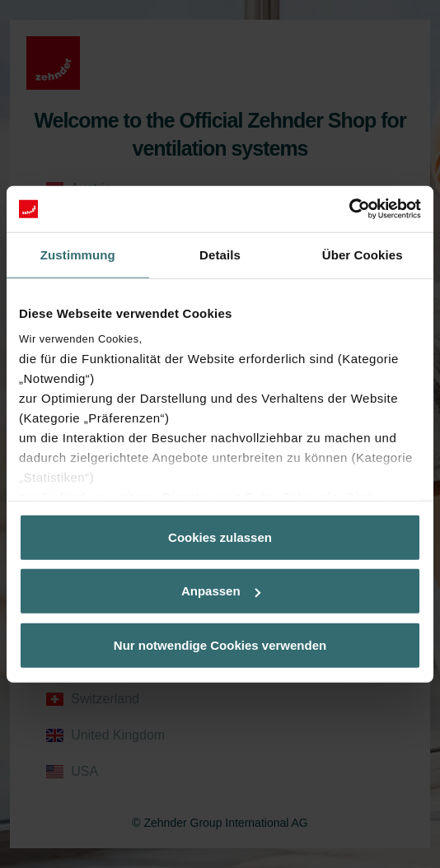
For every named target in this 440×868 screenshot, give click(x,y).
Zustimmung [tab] (78, 254)
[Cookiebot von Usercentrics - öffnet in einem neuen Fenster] (349, 209)
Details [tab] (220, 254)
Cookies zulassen (220, 537)
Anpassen (221, 591)
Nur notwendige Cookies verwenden (220, 644)
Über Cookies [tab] (363, 254)
